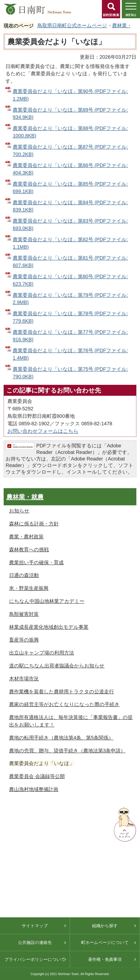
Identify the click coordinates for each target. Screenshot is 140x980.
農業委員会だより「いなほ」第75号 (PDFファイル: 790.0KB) (70, 373)
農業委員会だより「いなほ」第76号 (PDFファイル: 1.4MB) (70, 354)
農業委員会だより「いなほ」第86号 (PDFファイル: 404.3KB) (70, 169)
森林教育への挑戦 (29, 550)
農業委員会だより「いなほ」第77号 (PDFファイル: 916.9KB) (70, 336)
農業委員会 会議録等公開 (37, 776)
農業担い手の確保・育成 (36, 562)
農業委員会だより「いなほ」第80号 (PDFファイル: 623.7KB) (70, 280)
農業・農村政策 (26, 537)
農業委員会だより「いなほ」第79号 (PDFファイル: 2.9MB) (70, 299)
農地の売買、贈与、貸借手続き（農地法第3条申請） (67, 751)
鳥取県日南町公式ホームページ (72, 25)
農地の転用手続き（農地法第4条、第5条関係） (61, 738)
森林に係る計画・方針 (34, 524)
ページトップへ (125, 824)
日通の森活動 (24, 575)
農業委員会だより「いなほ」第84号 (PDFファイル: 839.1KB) (70, 206)
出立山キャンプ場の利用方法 (42, 653)
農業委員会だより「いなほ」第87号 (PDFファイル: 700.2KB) (70, 151)
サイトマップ (35, 926)
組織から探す (105, 926)
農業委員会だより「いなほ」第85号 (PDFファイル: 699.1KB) (70, 188)
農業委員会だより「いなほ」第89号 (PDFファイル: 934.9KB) (70, 114)
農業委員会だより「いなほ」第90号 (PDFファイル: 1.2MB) (70, 95)
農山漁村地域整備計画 (34, 789)
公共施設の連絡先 (35, 942)
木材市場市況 (24, 679)
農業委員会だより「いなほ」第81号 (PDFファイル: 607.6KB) (70, 262)
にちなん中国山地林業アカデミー (47, 601)
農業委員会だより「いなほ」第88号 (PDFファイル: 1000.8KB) (70, 132)
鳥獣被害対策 (24, 614)
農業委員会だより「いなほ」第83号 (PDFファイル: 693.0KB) (70, 225)
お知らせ (19, 511)
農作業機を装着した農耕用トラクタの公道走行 (62, 692)
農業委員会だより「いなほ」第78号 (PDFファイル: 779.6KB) (70, 317)
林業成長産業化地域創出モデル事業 (49, 627)
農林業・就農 (25, 497)
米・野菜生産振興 (29, 588)
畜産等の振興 (24, 640)
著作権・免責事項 (105, 959)
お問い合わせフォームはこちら (43, 431)
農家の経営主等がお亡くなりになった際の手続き (64, 704)
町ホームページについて (105, 942)
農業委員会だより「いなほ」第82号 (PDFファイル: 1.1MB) (70, 243)
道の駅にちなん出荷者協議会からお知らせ (57, 666)
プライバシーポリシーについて (35, 959)
